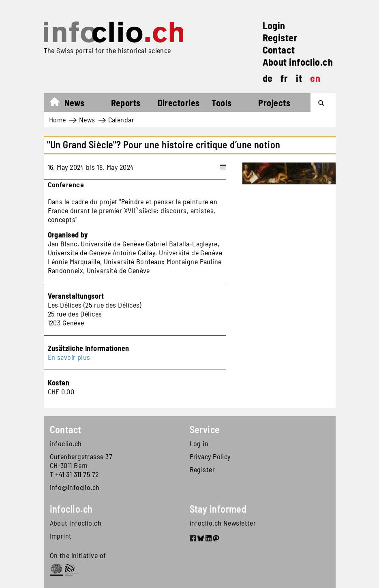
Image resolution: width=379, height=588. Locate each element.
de (268, 78)
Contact (279, 50)
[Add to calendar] (223, 167)
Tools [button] (222, 103)
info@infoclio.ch (75, 487)
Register (280, 37)
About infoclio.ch (298, 62)
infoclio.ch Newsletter (223, 523)
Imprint (61, 536)
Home (59, 104)
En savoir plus (69, 357)
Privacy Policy (210, 456)
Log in (199, 443)
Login (274, 25)
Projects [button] (274, 103)
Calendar (121, 120)
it (299, 78)
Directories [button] (179, 103)
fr (284, 78)
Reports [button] (126, 103)
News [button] (75, 103)
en (315, 78)
